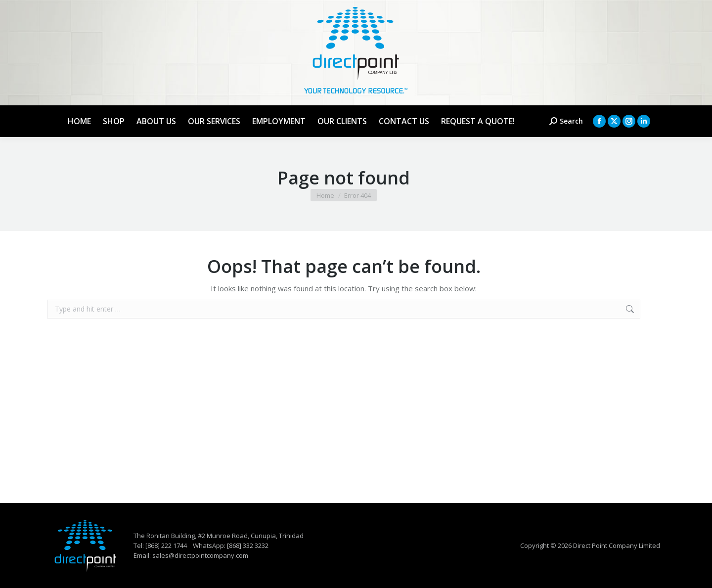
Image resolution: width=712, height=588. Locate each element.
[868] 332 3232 (248, 545)
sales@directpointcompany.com (200, 555)
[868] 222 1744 (166, 545)
